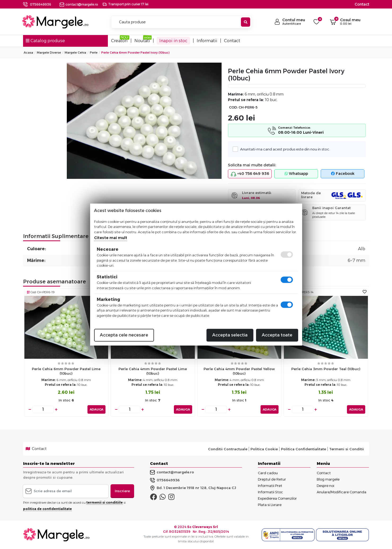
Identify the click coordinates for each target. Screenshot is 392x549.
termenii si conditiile (105, 502)
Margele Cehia (75, 53)
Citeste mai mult (111, 238)
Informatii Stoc (270, 492)
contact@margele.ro (79, 4)
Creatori (119, 41)
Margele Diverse (49, 53)
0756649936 (41, 4)
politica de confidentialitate (47, 509)
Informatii (207, 41)
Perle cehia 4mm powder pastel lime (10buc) (153, 371)
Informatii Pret (270, 486)
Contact (362, 4)
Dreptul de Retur (272, 479)
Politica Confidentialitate (303, 449)
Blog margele (328, 479)
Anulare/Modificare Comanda (342, 492)
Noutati (142, 41)
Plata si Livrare (270, 505)
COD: (233, 107)
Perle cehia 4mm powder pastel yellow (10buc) (239, 371)
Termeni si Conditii (347, 449)
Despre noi (325, 486)
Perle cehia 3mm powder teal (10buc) (326, 369)
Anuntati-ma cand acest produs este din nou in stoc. (283, 149)
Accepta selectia (230, 335)
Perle (94, 53)
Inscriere (122, 491)
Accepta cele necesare (124, 335)
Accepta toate (277, 335)
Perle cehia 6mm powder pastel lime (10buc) (66, 371)
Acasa (28, 53)
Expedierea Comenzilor (277, 498)
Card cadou (268, 473)
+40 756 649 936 (250, 174)
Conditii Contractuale (228, 449)
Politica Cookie (264, 449)
